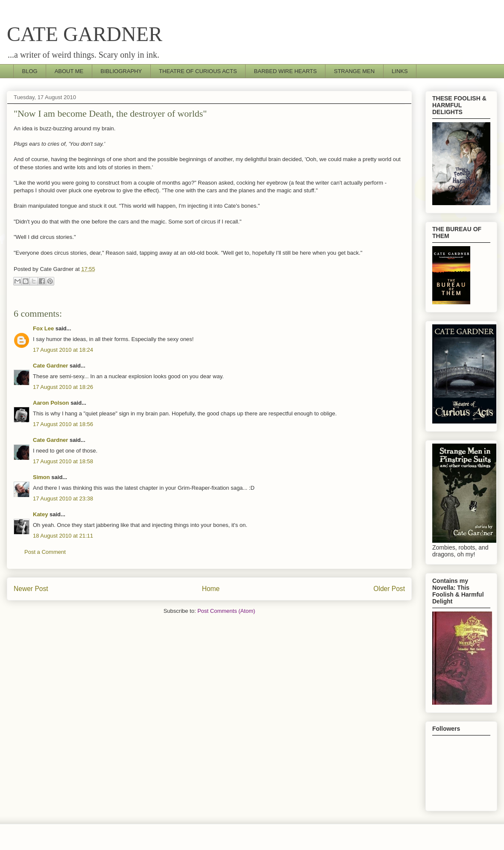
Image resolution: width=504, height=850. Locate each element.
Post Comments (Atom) (226, 611)
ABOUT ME (69, 71)
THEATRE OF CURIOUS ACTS (198, 71)
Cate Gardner (50, 366)
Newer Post (31, 589)
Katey (40, 514)
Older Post (389, 589)
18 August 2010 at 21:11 (63, 536)
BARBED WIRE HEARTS (286, 71)
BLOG (30, 71)
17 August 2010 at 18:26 (63, 387)
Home (211, 589)
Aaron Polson (51, 403)
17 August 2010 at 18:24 (63, 350)
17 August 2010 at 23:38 (63, 499)
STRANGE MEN (354, 71)
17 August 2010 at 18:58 (63, 461)
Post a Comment (45, 552)
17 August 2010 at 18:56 (63, 424)
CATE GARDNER (85, 34)
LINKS (400, 71)
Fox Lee (43, 328)
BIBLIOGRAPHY (121, 71)
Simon (41, 477)
